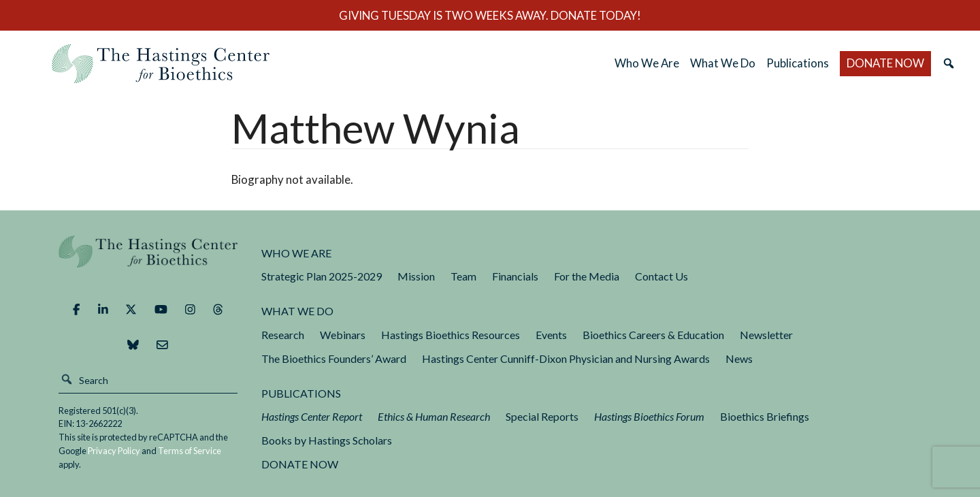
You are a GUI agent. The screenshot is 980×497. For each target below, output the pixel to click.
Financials (515, 276)
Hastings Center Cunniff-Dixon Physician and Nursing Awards (566, 358)
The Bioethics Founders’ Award (334, 358)
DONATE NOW (885, 63)
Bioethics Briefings (765, 416)
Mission (416, 276)
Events (551, 335)
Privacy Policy (114, 451)
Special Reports (542, 416)
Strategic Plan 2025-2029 (322, 276)
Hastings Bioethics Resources (451, 335)
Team (463, 276)
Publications (798, 63)
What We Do (723, 63)
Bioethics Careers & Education (653, 335)
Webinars (343, 335)
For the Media (587, 276)
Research (283, 335)
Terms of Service (190, 451)
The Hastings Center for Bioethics (161, 63)
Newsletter (766, 335)
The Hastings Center (148, 261)
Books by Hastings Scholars (327, 440)
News (739, 358)
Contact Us (661, 276)
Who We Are (647, 63)
